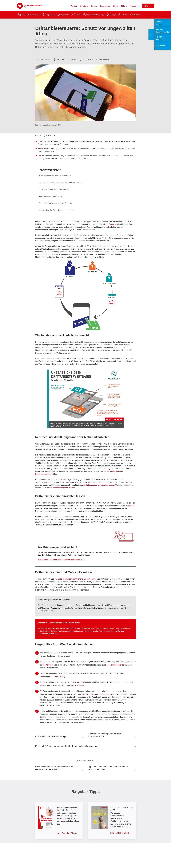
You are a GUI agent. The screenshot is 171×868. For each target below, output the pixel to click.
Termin (94, 6)
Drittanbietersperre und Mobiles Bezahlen (56, 203)
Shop (115, 6)
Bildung (124, 6)
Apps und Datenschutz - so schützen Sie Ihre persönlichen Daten (108, 768)
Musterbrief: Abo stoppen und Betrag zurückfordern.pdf (105, 735)
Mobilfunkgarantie (117, 665)
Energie (113, 15)
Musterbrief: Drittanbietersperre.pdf (51, 737)
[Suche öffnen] (139, 6)
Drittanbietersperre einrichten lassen (53, 190)
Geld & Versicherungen (31, 15)
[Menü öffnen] (148, 6)
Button (112, 224)
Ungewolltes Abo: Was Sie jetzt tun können (56, 210)
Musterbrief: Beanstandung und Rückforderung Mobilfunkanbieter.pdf (67, 746)
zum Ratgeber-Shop (66, 833)
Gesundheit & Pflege (96, 15)
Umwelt (79, 15)
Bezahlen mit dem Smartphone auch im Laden (77, 579)
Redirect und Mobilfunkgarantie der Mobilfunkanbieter (60, 183)
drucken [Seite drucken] (61, 59)
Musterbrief (130, 506)
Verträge (137, 15)
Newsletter (160, 46)
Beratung (84, 6)
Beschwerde (105, 6)
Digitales (49, 15)
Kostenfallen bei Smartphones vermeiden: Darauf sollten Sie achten (54, 768)
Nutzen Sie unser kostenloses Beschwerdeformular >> (61, 560)
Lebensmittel (64, 15)
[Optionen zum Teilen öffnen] (72, 59)
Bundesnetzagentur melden (64, 488)
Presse (133, 6)
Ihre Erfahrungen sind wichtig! (51, 196)
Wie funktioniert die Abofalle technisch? (55, 176)
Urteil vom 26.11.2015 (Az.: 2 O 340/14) (93, 694)
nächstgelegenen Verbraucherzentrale (99, 485)
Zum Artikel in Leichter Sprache (96, 59)
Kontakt (74, 6)
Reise (125, 15)
